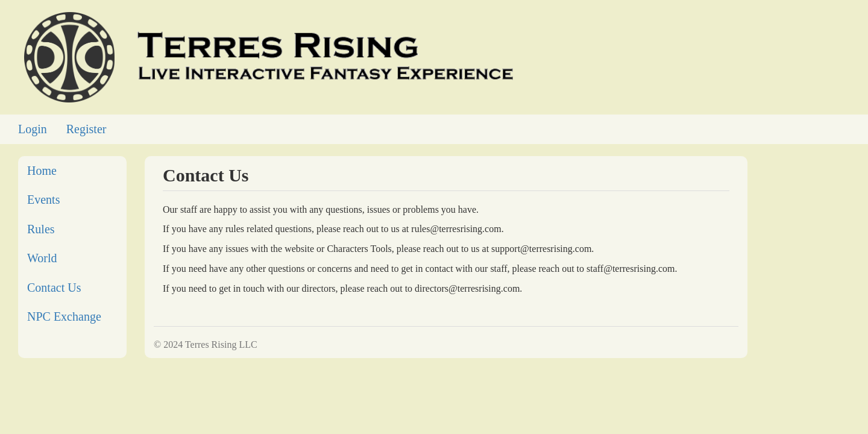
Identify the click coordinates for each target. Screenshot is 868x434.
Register (86, 129)
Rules (41, 229)
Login (33, 129)
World (42, 258)
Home (42, 171)
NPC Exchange (64, 316)
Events (43, 200)
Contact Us (54, 288)
